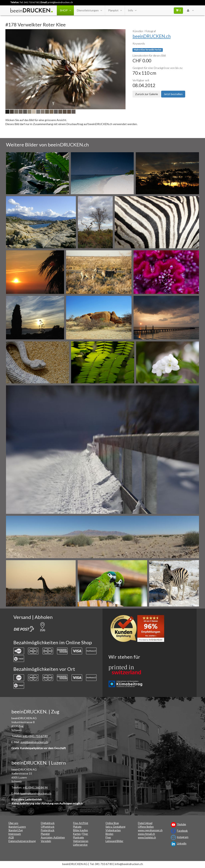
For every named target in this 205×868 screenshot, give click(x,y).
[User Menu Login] (190, 10)
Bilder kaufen (80, 830)
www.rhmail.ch (146, 834)
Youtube (181, 824)
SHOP (65, 10)
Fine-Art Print (81, 823)
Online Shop (112, 823)
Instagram (183, 837)
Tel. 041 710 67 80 (29, 2)
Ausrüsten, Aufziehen (53, 838)
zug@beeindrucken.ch (34, 742)
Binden (109, 834)
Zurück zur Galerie (147, 94)
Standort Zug (16, 830)
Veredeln (46, 841)
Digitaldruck (48, 823)
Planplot (115, 10)
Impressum (15, 834)
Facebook (182, 831)
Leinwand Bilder (114, 841)
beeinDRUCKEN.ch (152, 36)
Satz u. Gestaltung (115, 827)
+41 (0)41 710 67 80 (35, 736)
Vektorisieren (81, 841)
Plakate (77, 827)
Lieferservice (80, 845)
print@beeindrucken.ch (60, 2)
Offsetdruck (48, 827)
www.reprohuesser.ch (150, 830)
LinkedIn (182, 844)
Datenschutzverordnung (22, 841)
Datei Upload (145, 823)
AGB (11, 838)
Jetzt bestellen (173, 94)
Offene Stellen (146, 827)
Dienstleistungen (89, 10)
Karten (77, 834)
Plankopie (78, 838)
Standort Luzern (17, 827)
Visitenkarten (113, 830)
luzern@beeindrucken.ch (36, 793)
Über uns (13, 823)
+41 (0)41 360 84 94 (35, 787)
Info (132, 10)
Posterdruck (48, 830)
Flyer (85, 834)
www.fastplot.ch (147, 838)
